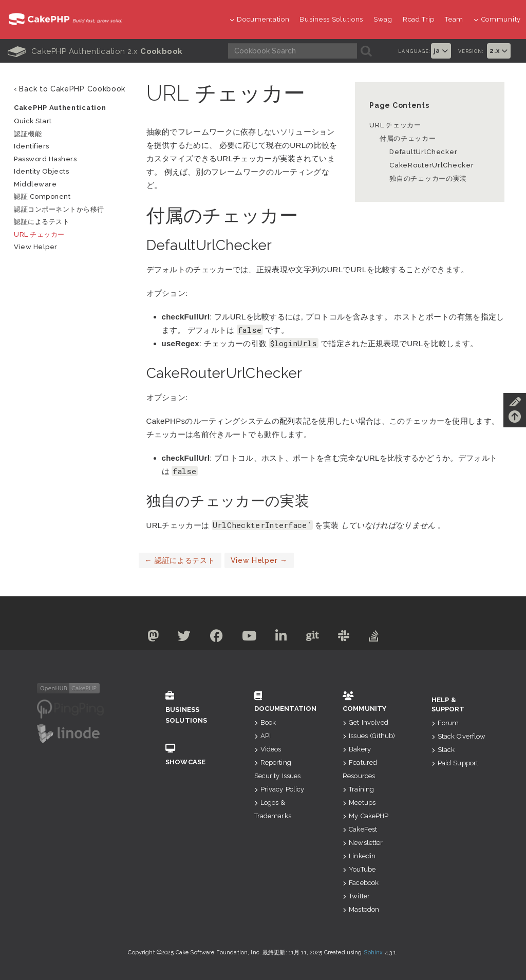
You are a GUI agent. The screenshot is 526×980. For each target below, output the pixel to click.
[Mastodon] (146, 638)
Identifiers (32, 146)
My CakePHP (366, 816)
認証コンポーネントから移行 (59, 209)
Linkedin (359, 856)
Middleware (35, 184)
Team (454, 19)
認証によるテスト (180, 560)
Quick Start (33, 121)
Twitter (356, 896)
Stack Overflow (459, 736)
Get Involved (365, 722)
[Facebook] (214, 638)
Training (358, 789)
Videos (268, 749)
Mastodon (361, 909)
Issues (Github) (369, 736)
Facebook (361, 883)
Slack (443, 750)
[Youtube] (248, 638)
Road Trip (419, 19)
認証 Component (42, 196)
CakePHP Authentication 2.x (95, 51)
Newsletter (363, 843)
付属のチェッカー (408, 138)
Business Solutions (331, 19)
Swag (383, 19)
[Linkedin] (282, 638)
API (263, 736)
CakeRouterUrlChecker (430, 165)
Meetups (359, 803)
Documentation (260, 19)
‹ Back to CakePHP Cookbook (70, 89)
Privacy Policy (279, 789)
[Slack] (349, 638)
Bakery (357, 749)
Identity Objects (41, 171)
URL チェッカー (395, 125)
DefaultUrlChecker (423, 152)
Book (265, 722)
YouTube (359, 869)
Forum (445, 723)
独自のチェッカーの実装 (428, 178)
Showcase (194, 755)
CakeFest (360, 829)
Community (497, 19)
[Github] (316, 638)
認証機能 (28, 134)
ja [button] (441, 51)
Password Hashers (45, 159)
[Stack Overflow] (381, 638)
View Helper (259, 560)
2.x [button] (499, 51)
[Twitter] (179, 638)
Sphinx (373, 953)
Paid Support (455, 763)
